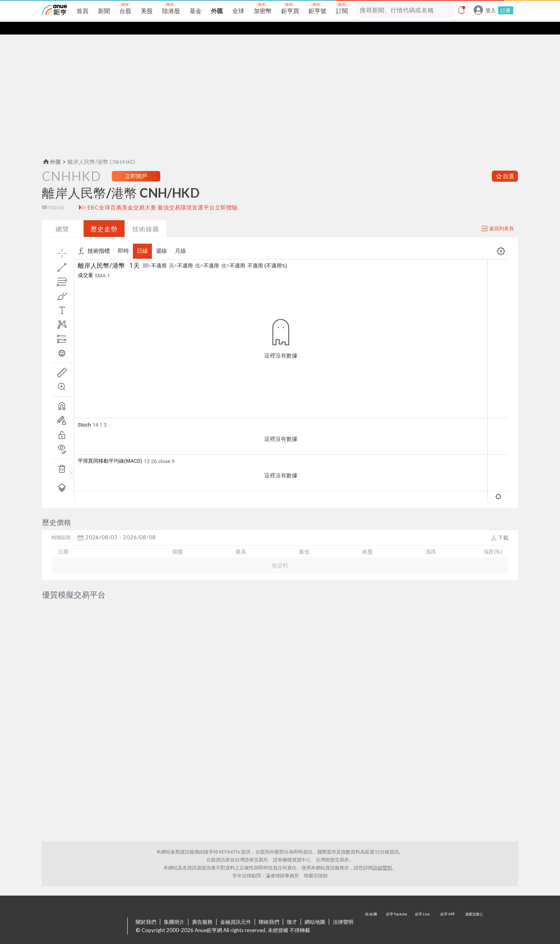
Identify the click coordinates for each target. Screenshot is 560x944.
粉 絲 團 (372, 907)
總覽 (63, 216)
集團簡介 (174, 902)
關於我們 (146, 902)
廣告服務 (202, 902)
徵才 (292, 902)
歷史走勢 (104, 216)
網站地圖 (315, 902)
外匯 (52, 149)
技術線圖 (146, 216)
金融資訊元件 (236, 902)
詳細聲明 (382, 848)
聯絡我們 (269, 902)
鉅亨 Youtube (397, 907)
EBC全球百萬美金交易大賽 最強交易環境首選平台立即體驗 (163, 195)
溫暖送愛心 (474, 907)
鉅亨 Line (423, 907)
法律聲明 (343, 902)
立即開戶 (136, 163)
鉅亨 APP (448, 907)
